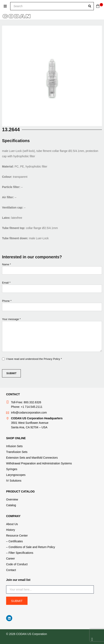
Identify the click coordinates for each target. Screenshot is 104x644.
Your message (52, 335)
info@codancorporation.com (29, 413)
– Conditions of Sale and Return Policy (31, 547)
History (11, 530)
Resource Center (17, 536)
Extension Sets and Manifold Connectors (32, 458)
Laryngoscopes (16, 475)
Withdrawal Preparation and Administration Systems (39, 463)
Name (52, 270)
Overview (12, 499)
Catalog (11, 505)
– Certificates (14, 541)
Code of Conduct (17, 564)
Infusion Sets (14, 446)
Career (11, 559)
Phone (52, 306)
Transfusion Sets (17, 452)
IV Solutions (14, 481)
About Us (12, 524)
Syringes (12, 469)
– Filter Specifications (20, 553)
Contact (11, 570)
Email (52, 288)
